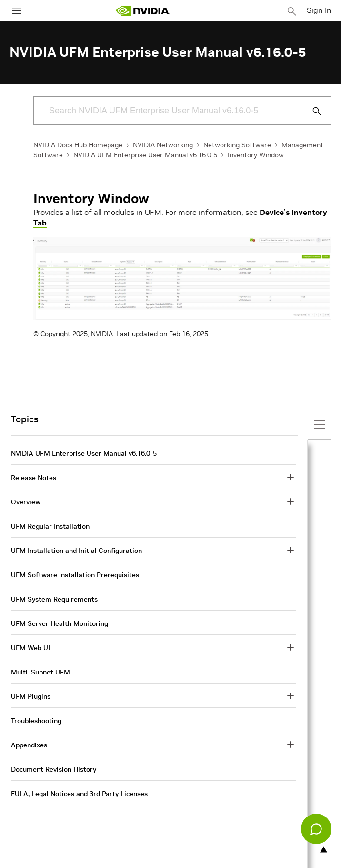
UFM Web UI (30, 648)
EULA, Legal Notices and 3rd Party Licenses (79, 794)
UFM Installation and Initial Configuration (76, 551)
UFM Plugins (31, 696)
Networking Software (237, 145)
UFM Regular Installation (50, 526)
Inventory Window (256, 155)
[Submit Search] (311, 111)
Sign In (319, 10)
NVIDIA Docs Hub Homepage (78, 145)
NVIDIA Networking (163, 145)
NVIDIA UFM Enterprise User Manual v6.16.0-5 (145, 155)
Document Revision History (54, 769)
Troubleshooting (36, 721)
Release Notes (34, 478)
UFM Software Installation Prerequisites (75, 575)
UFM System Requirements (54, 599)
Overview (26, 502)
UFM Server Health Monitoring (60, 623)
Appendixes (29, 745)
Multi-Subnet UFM (40, 672)
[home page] (143, 11)
